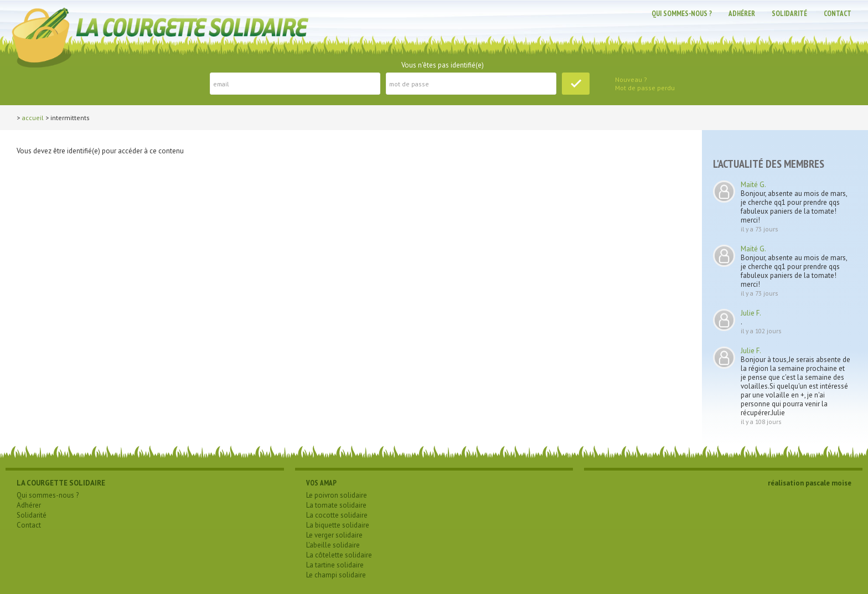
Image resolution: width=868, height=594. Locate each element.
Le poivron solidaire (337, 495)
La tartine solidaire (335, 565)
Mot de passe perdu (645, 88)
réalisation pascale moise (810, 483)
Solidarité (789, 14)
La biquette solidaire (338, 525)
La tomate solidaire (336, 505)
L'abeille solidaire (333, 545)
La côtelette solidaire (339, 555)
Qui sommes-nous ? (682, 14)
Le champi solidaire (336, 575)
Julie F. (751, 313)
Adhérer (742, 14)
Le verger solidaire (334, 535)
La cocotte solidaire (337, 515)
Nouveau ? (631, 79)
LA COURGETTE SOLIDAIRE (61, 483)
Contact (838, 14)
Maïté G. (753, 185)
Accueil (33, 118)
